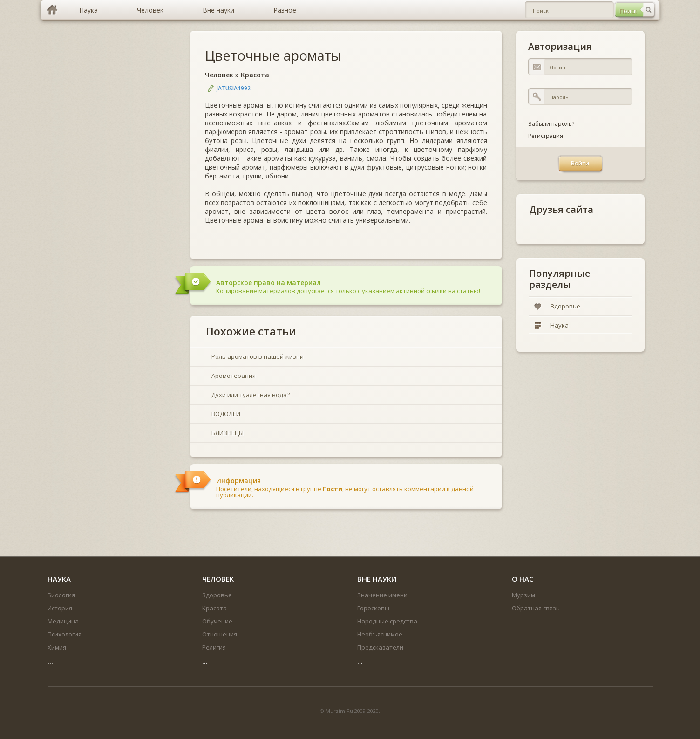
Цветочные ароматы (273, 55)
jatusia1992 (234, 88)
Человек (219, 75)
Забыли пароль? (551, 124)
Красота (255, 75)
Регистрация (546, 136)
